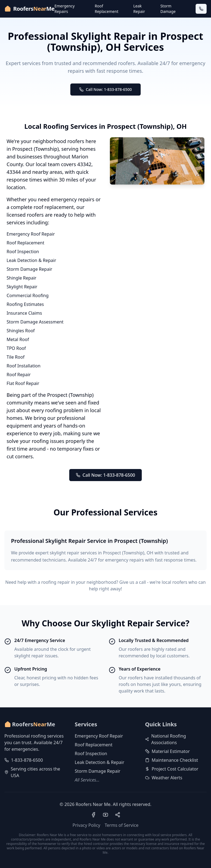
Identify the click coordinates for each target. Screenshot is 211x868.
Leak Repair (139, 9)
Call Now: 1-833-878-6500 (105, 89)
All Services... (87, 780)
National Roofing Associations (166, 739)
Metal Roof (18, 339)
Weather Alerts (164, 778)
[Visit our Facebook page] (93, 815)
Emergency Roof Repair (31, 234)
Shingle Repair (21, 278)
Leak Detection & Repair (31, 260)
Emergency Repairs (64, 9)
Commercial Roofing (28, 295)
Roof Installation (23, 366)
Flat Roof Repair (23, 383)
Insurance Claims (24, 313)
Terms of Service (122, 825)
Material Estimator (167, 751)
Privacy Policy (86, 825)
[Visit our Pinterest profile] (118, 815)
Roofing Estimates (25, 304)
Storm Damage (168, 9)
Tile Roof (16, 357)
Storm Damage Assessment (35, 322)
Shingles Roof (21, 331)
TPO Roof (16, 348)
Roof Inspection (23, 252)
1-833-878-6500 (27, 760)
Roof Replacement (107, 9)
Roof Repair (19, 375)
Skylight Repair (22, 287)
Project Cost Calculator (172, 769)
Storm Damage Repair (29, 269)
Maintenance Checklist (172, 760)
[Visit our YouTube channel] (105, 815)
